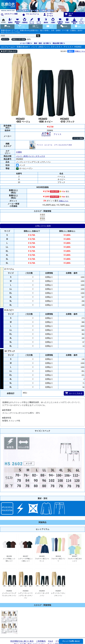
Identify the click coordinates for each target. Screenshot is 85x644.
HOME (3, 21)
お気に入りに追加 (43, 226)
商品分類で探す (58, 43)
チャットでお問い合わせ (71, 642)
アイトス (67, 47)
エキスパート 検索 (9, 14)
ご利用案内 (41, 641)
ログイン (5, 39)
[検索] (18, 36)
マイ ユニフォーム (31, 15)
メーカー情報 (78, 138)
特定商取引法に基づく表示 (22, 641)
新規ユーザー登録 (19, 39)
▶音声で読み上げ (9, 51)
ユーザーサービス (48, 15)
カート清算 (69, 15)
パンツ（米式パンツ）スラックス (46, 47)
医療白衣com (22, 47)
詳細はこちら (80, 51)
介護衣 (19, 152)
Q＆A (51, 641)
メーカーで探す (25, 43)
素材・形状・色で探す (42, 43)
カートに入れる (74, 393)
